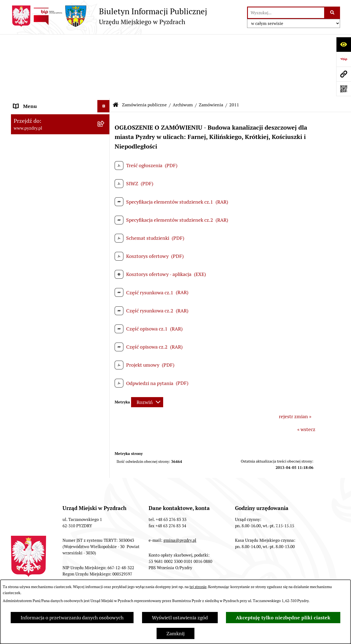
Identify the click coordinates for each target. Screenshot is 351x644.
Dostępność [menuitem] (26, 467)
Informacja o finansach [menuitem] (39, 393)
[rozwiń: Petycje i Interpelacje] (105, 430)
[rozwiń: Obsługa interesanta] (105, 99)
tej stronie (198, 587)
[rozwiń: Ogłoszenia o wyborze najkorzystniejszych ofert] (105, 155)
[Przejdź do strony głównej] (109, 16)
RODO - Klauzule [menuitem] (32, 111)
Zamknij (175, 633)
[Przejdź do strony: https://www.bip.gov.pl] (344, 59)
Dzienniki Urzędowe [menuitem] (35, 442)
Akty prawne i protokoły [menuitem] (40, 67)
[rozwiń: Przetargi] (105, 139)
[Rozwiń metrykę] (147, 338)
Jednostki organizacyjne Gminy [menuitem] (47, 405)
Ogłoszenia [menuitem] (26, 417)
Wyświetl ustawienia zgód (180, 618)
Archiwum (183, 41)
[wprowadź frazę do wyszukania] (286, 13)
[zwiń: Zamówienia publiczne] (105, 124)
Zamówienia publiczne (144, 41)
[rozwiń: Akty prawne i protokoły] (105, 67)
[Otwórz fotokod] (344, 89)
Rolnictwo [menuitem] (24, 479)
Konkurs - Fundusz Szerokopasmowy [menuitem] (53, 516)
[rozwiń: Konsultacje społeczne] (105, 491)
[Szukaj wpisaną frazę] (332, 13)
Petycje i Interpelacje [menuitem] (36, 430)
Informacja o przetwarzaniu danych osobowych (72, 618)
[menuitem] (60, 139)
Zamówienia (211, 41)
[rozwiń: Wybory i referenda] (105, 454)
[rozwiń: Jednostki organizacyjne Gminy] (105, 405)
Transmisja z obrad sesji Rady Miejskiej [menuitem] (45, 83)
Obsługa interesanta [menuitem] (36, 99)
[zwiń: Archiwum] (105, 179)
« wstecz (306, 365)
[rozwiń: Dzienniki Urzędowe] (105, 442)
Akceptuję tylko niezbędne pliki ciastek (283, 618)
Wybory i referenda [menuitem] (34, 454)
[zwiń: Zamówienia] (105, 195)
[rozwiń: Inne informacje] (105, 504)
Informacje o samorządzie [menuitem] (42, 55)
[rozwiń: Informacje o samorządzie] (105, 55)
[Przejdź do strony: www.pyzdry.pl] (344, 74)
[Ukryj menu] (104, 42)
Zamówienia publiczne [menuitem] (38, 124)
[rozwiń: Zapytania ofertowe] (105, 329)
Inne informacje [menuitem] (31, 504)
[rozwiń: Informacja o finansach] (105, 393)
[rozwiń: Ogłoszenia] (105, 417)
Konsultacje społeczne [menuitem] (38, 491)
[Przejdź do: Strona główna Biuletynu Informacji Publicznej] (116, 41)
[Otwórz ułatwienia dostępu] (344, 44)
